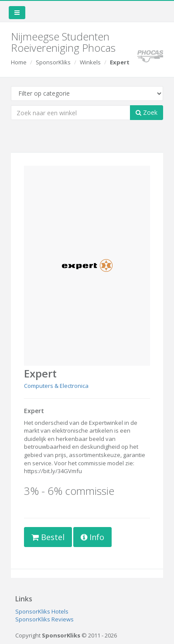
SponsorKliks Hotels (42, 611)
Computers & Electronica (56, 386)
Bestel (48, 537)
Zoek (147, 112)
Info (92, 537)
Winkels (90, 62)
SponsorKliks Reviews (44, 619)
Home (19, 62)
